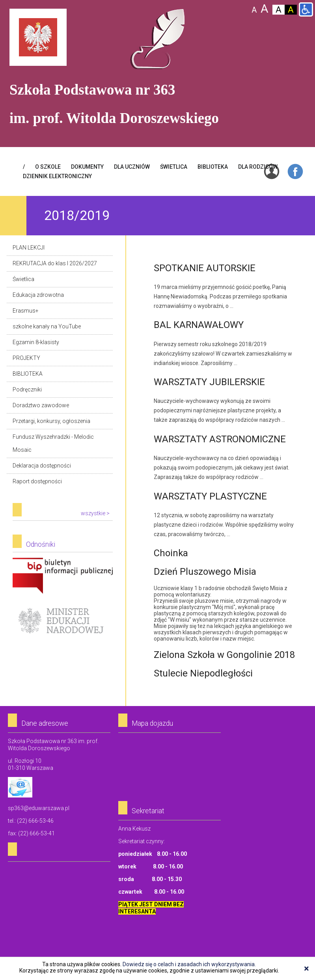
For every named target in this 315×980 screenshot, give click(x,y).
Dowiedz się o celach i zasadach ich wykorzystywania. (189, 964)
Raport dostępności (37, 481)
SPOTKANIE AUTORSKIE (205, 268)
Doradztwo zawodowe (41, 405)
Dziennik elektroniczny (57, 176)
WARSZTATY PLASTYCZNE (210, 496)
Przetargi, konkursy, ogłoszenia (51, 421)
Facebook (295, 171)
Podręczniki (27, 389)
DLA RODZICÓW (258, 167)
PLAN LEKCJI (29, 248)
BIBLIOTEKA (213, 167)
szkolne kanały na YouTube (47, 326)
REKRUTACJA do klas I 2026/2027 (55, 263)
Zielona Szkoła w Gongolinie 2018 (224, 655)
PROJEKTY (26, 358)
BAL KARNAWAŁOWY (199, 325)
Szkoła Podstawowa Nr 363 (157, 39)
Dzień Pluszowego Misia (205, 572)
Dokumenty (87, 167)
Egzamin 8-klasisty (36, 342)
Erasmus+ (26, 311)
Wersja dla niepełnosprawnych (306, 9)
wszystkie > (95, 513)
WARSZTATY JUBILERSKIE (209, 382)
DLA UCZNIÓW (132, 167)
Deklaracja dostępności (42, 466)
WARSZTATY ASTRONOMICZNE (220, 439)
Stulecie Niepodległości (203, 673)
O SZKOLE (48, 167)
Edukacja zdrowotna (38, 295)
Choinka (171, 553)
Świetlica (23, 279)
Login (272, 171)
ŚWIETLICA (174, 167)
